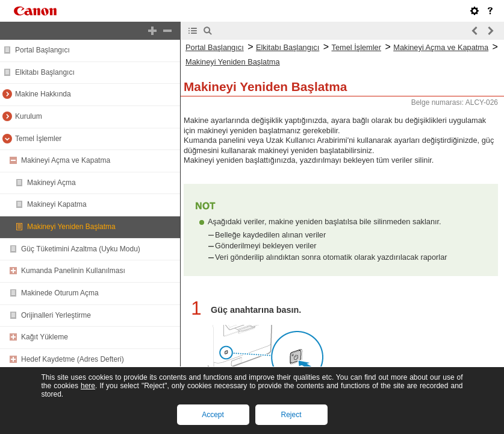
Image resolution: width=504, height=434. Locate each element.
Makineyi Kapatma (57, 204)
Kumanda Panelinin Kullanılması (73, 271)
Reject (291, 415)
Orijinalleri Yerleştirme (56, 315)
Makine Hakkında (43, 94)
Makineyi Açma (51, 183)
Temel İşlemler (38, 139)
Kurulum (29, 116)
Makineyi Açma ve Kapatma (66, 160)
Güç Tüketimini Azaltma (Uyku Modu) (81, 249)
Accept (213, 415)
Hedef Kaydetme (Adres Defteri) (73, 359)
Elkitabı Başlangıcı (45, 72)
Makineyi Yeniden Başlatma (71, 227)
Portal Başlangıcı (42, 50)
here (88, 386)
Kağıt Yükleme (45, 337)
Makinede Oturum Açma (60, 293)
